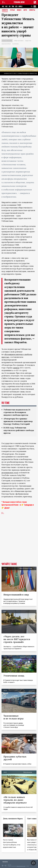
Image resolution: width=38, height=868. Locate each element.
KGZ (6, 6)
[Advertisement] (19, 542)
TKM (13, 6)
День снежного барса (13, 819)
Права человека (19, 41)
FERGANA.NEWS (19, 2)
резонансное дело (10, 473)
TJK (10, 6)
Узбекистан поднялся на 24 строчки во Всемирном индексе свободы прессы (17, 412)
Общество (28, 41)
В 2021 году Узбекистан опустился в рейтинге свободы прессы (19, 430)
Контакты (5, 862)
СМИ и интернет (6, 44)
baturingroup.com (21, 866)
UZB (16, 6)
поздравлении (10, 92)
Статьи (12, 10)
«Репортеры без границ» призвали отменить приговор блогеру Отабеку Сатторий (18, 421)
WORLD (20, 6)
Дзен (7, 508)
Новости (5, 10)
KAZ (3, 6)
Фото (25, 10)
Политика (16, 44)
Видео (19, 10)
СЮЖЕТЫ (32, 10)
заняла (16, 368)
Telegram (28, 505)
